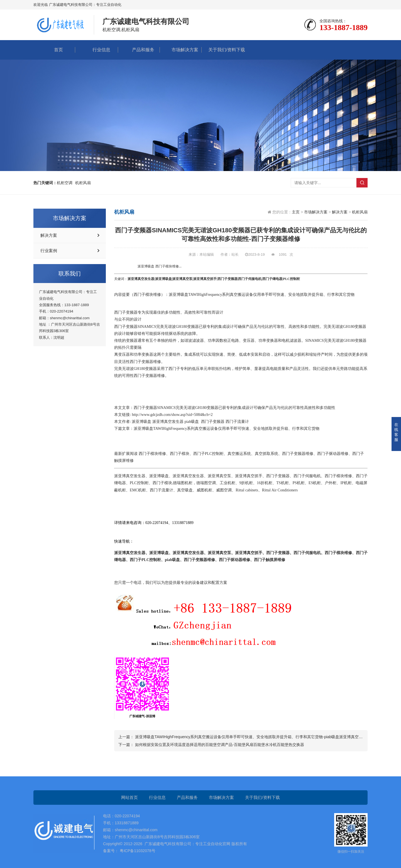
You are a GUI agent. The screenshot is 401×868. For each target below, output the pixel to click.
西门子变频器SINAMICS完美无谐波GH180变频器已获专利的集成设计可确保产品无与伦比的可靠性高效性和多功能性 (234, 408)
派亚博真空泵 (182, 279)
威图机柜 (204, 490)
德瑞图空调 (206, 483)
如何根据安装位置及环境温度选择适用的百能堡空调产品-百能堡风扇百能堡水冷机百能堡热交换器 (220, 745)
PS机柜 (299, 483)
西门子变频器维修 (145, 362)
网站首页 (129, 797)
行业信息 (97, 50)
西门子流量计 (237, 422)
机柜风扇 (360, 212)
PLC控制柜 (139, 483)
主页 (296, 212)
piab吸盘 (192, 422)
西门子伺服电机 (250, 279)
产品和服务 (139, 50)
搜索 (362, 183)
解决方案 (49, 235)
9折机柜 (246, 483)
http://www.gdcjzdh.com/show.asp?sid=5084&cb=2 (172, 415)
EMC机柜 (138, 490)
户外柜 (331, 483)
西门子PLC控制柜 (209, 454)
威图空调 (224, 490)
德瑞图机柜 (183, 483)
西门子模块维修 (147, 295)
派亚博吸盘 (163, 279)
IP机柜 (346, 483)
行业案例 (49, 251)
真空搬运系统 (239, 454)
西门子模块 (180, 454)
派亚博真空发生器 (141, 279)
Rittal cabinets (247, 490)
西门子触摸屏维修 (270, 560)
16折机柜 (265, 483)
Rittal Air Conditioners (280, 490)
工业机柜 (228, 483)
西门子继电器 (272, 279)
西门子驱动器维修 (333, 454)
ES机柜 (315, 483)
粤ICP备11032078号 (137, 851)
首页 (54, 50)
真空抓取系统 (266, 454)
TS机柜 (282, 483)
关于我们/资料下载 (222, 50)
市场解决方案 (181, 50)
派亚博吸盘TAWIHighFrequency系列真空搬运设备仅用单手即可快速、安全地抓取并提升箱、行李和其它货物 (227, 429)
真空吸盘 (185, 490)
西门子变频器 (228, 279)
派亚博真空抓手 (205, 279)
